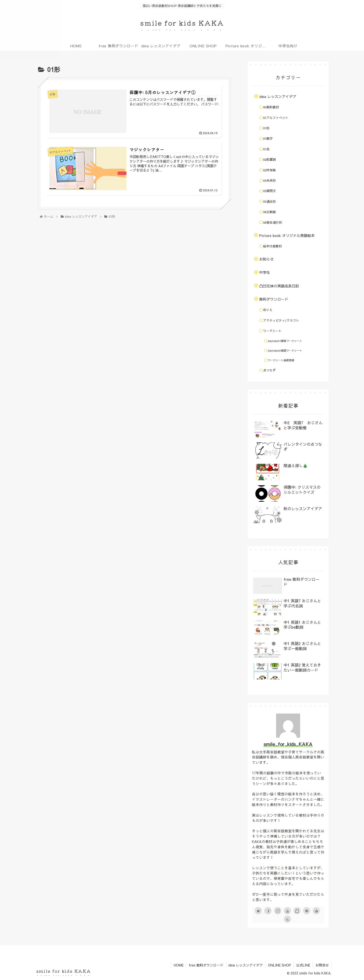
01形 (266, 128)
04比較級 (269, 212)
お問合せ (322, 965)
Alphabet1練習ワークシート (285, 341)
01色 (266, 149)
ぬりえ (268, 310)
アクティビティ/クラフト (281, 320)
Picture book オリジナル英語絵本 (287, 235)
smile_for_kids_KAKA (288, 744)
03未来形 (269, 181)
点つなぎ (269, 370)
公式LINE (303, 965)
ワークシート (272, 331)
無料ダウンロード (274, 299)
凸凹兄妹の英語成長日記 (279, 286)
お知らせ (266, 259)
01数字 (268, 139)
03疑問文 (269, 191)
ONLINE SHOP (279, 965)
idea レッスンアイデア (278, 96)
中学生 (265, 272)
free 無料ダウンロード (206, 965)
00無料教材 (271, 107)
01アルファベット (276, 118)
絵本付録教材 (272, 246)
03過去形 (269, 202)
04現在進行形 (273, 222)
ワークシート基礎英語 (281, 360)
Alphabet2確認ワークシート (285, 351)
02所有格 (269, 170)
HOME (179, 965)
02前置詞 (269, 160)
